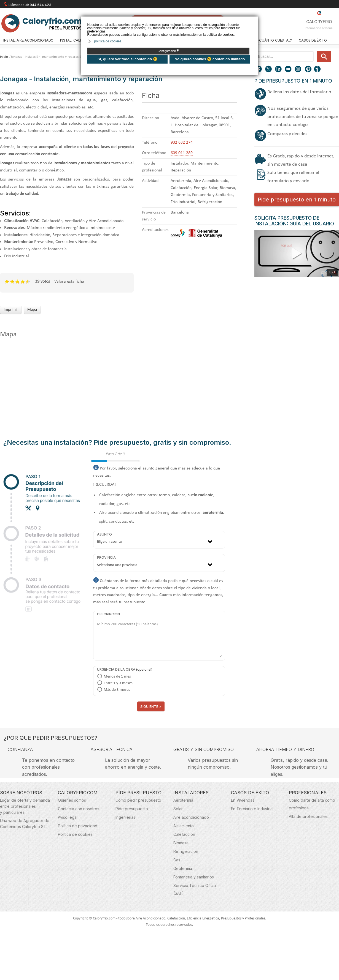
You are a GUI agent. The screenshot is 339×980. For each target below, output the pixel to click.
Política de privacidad (78, 826)
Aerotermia (183, 800)
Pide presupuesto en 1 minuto (297, 200)
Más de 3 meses (117, 690)
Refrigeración (186, 851)
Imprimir (11, 310)
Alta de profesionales (308, 816)
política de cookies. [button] (108, 41)
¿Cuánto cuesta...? (275, 40)
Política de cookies (75, 834)
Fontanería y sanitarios (194, 877)
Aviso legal (68, 817)
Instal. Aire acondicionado (28, 40)
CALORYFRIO (319, 18)
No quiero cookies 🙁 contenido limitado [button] (210, 59)
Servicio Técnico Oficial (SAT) (195, 889)
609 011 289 (182, 153)
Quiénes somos (72, 800)
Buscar (315, 51)
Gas (177, 860)
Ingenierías (125, 817)
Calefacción (184, 834)
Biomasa (181, 843)
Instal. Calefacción (79, 40)
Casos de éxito (313, 40)
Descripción (108, 614)
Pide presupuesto (132, 809)
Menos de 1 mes (117, 677)
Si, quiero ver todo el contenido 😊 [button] (127, 59)
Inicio (4, 57)
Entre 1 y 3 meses (118, 683)
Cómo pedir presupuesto (138, 800)
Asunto (104, 534)
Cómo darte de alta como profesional (312, 804)
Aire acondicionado (191, 817)
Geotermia (183, 868)
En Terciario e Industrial (252, 809)
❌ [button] (254, 20)
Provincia (106, 557)
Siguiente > (151, 706)
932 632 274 (182, 143)
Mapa (32, 310)
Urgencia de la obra (116, 669)
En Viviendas (243, 800)
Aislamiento (184, 826)
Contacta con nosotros (79, 809)
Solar (178, 809)
